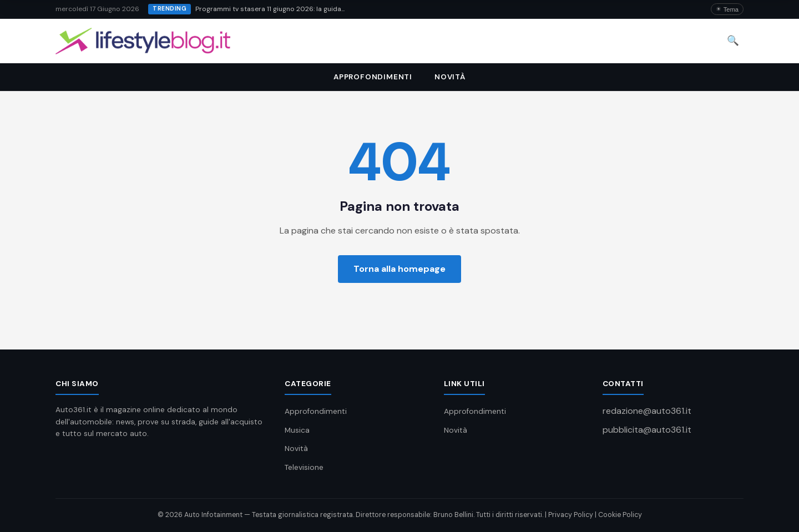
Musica (297, 430)
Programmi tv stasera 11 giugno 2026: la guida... (270, 9)
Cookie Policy (620, 515)
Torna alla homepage (399, 269)
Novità (450, 77)
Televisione (304, 467)
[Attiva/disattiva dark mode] (727, 9)
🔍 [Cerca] (733, 40)
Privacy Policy (571, 515)
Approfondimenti (373, 77)
